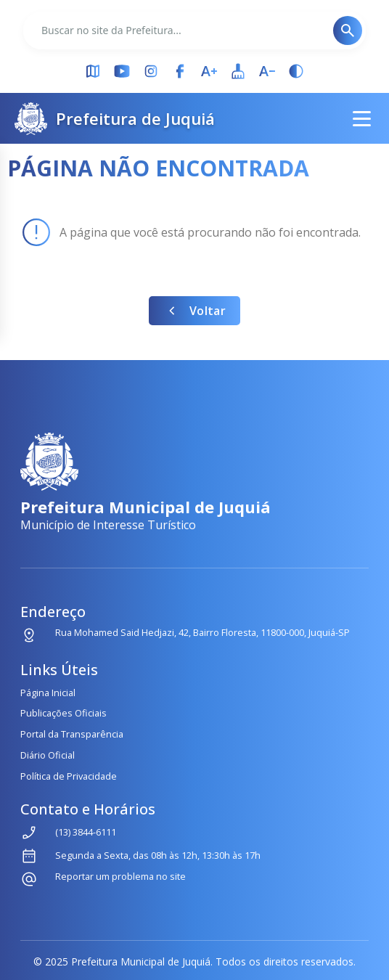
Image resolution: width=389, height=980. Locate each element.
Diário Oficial (48, 755)
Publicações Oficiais (64, 713)
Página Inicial (48, 693)
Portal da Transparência (72, 734)
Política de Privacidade (69, 776)
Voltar (194, 311)
